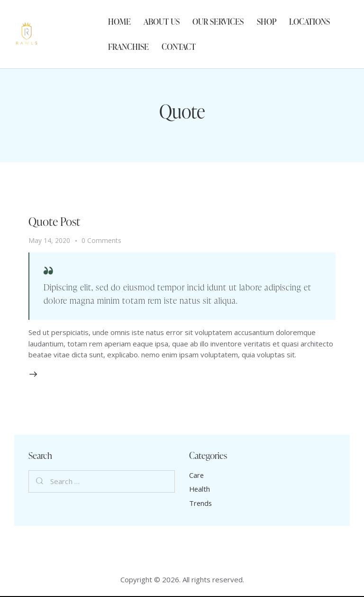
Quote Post (55, 221)
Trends (201, 504)
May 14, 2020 (49, 240)
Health (200, 490)
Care (197, 476)
